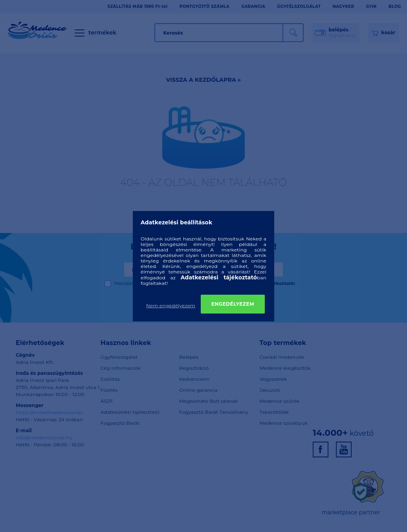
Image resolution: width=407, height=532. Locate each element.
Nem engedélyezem (171, 305)
